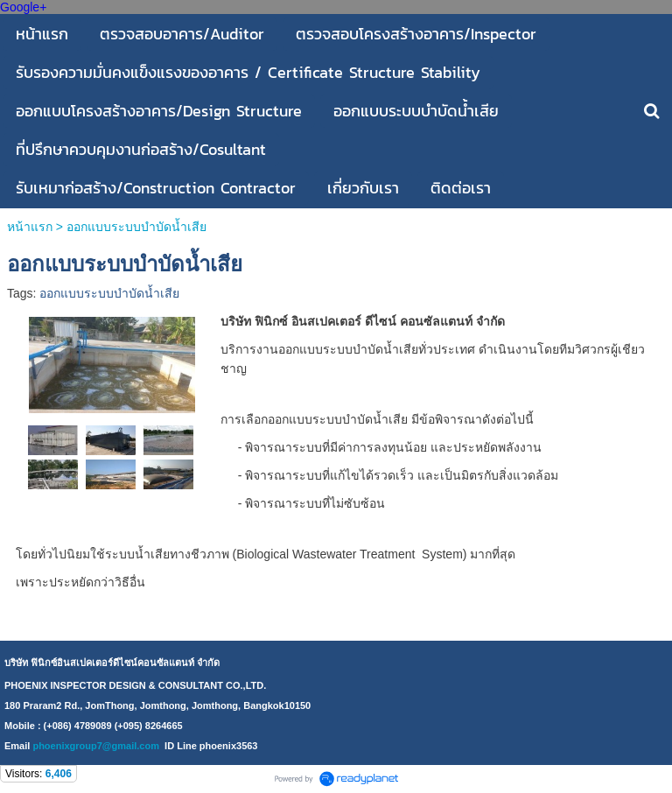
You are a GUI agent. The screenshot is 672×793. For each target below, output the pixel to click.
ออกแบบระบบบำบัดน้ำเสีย (109, 293)
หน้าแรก (30, 227)
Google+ (23, 7)
